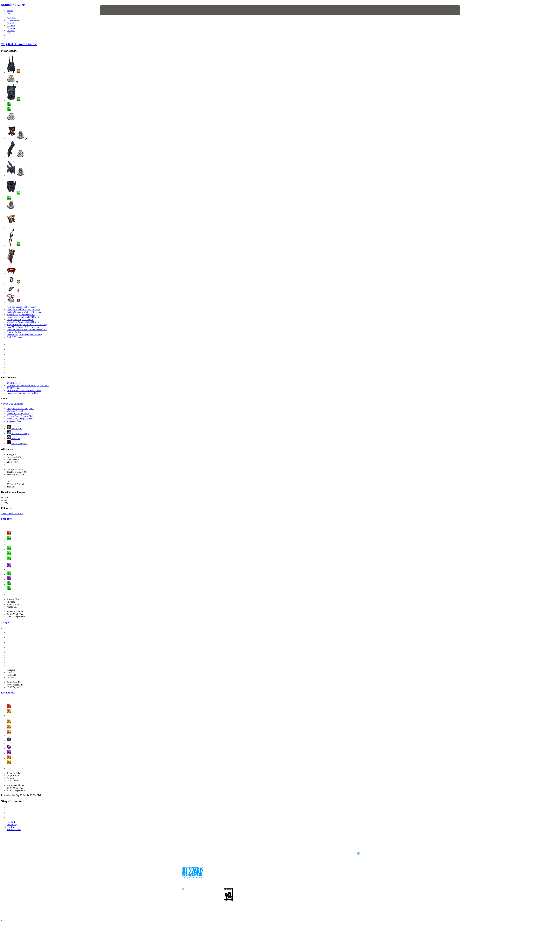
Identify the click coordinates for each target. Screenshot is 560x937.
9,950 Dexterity (14, 383)
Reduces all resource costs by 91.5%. (23, 393)
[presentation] (111, 10)
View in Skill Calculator (12, 404)
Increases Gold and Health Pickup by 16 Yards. (28, 385)
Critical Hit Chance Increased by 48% (24, 390)
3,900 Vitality (13, 388)
